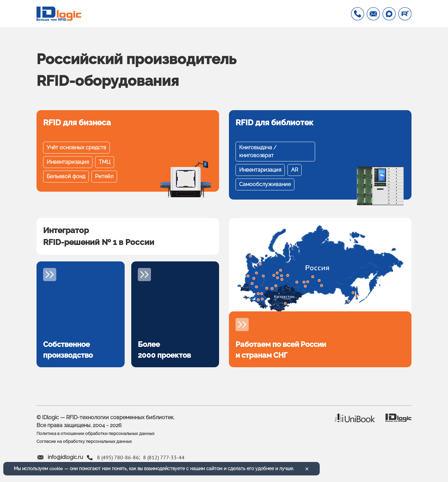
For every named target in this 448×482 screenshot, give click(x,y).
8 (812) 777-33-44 (164, 462)
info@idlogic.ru (65, 462)
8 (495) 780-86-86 (118, 462)
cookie (56, 469)
